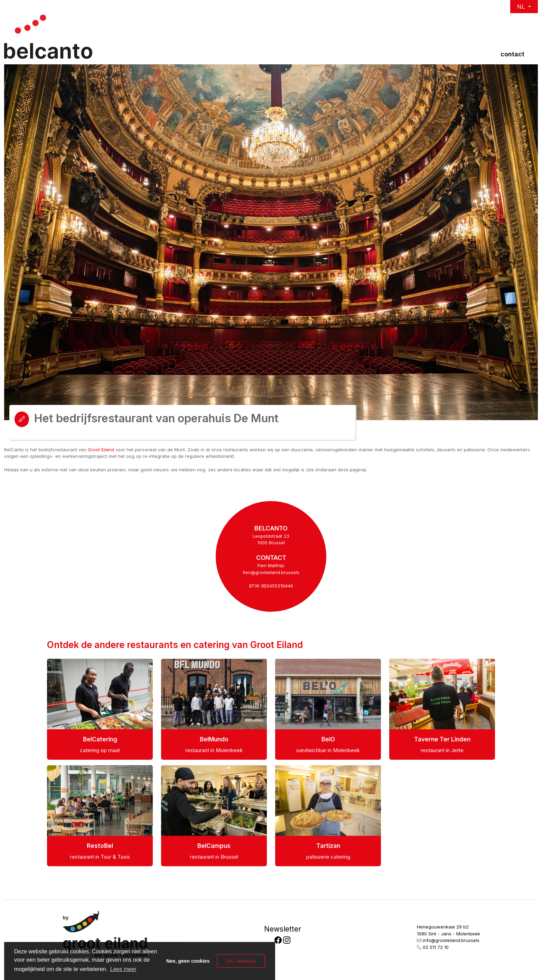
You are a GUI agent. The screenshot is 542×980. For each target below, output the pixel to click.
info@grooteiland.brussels (451, 940)
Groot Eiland (101, 450)
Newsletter (283, 929)
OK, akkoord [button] (241, 961)
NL (522, 7)
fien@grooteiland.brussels (271, 572)
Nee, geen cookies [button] (188, 961)
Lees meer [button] (123, 969)
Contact (512, 54)
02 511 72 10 (436, 947)
